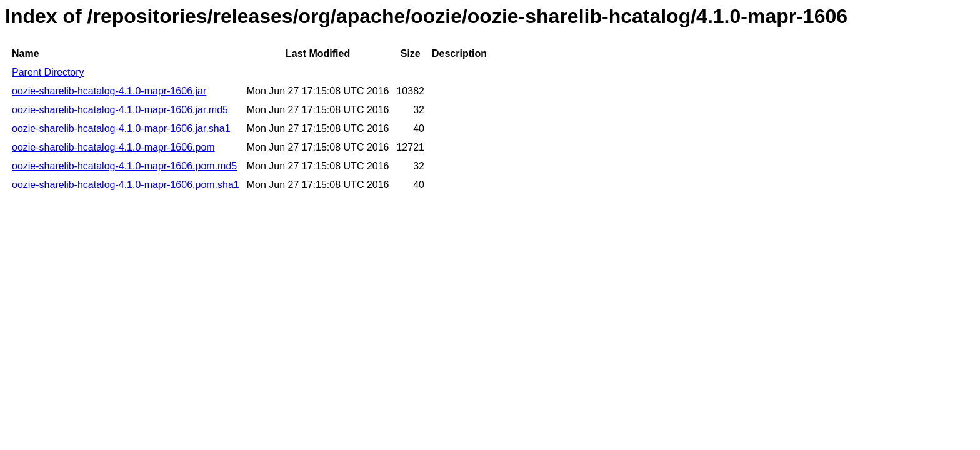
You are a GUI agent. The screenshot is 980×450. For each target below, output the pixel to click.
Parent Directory (48, 72)
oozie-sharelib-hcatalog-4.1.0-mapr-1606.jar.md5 (120, 110)
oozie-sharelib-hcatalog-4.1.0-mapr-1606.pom (113, 147)
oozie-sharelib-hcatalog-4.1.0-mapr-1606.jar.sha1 (121, 128)
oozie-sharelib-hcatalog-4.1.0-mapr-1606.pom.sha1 (126, 185)
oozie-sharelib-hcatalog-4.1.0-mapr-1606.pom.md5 (124, 166)
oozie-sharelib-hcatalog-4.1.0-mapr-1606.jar (109, 91)
